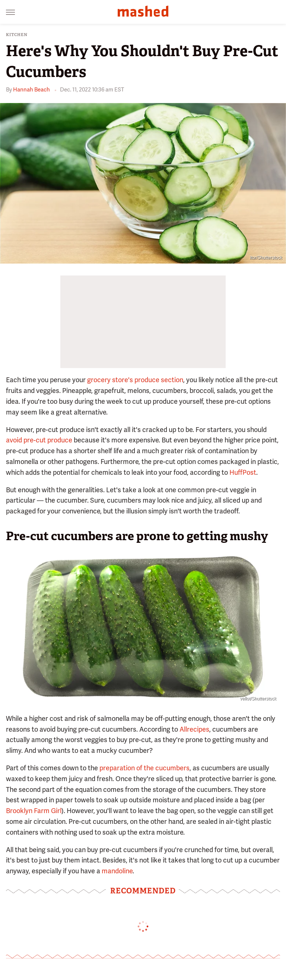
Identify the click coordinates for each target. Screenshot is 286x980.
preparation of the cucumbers (144, 768)
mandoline (117, 871)
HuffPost (243, 472)
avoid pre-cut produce (39, 440)
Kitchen (17, 35)
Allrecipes (194, 729)
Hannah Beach (31, 90)
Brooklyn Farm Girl (34, 811)
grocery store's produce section (135, 380)
